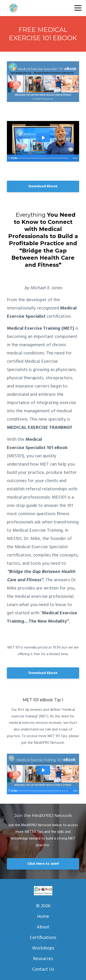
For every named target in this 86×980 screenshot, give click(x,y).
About (43, 927)
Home (43, 917)
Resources (43, 959)
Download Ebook (43, 186)
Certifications (43, 938)
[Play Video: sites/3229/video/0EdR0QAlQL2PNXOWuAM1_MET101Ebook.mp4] (43, 138)
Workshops (43, 948)
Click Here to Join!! (43, 864)
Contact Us (43, 969)
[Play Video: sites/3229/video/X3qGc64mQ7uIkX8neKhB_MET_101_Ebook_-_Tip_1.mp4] (43, 770)
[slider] (42, 158)
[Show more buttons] (75, 158)
